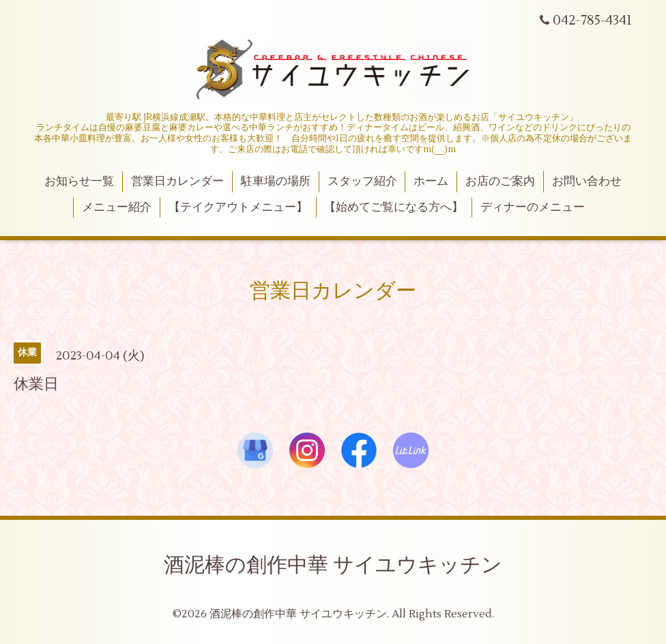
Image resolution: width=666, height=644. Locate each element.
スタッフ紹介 (362, 181)
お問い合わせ (587, 181)
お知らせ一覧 (79, 181)
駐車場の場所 (276, 181)
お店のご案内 (500, 181)
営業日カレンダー (177, 181)
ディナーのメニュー (533, 207)
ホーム (431, 181)
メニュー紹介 (117, 207)
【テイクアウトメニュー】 (238, 207)
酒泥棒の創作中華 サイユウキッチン (333, 565)
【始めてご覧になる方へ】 (394, 207)
